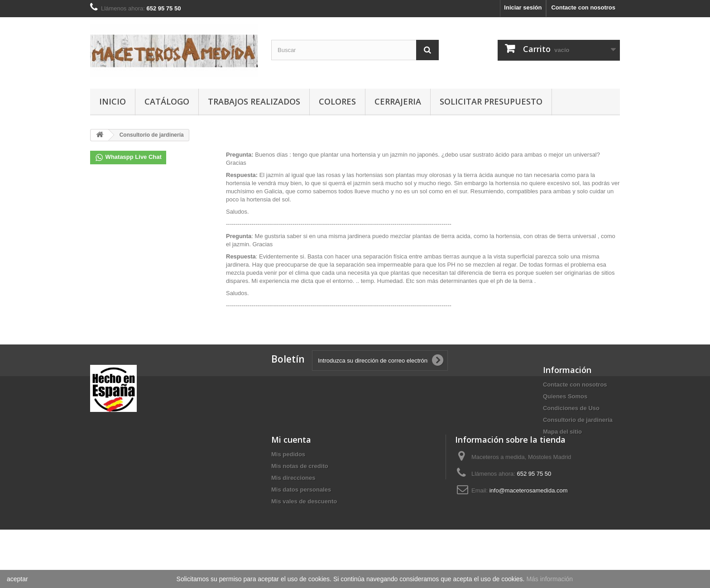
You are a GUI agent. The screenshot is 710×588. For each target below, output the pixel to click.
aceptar (17, 579)
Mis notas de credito (119, 495)
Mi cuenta (110, 469)
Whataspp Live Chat (128, 158)
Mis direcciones (112, 507)
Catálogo (167, 101)
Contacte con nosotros (583, 7)
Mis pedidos (107, 484)
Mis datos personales (120, 519)
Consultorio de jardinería (578, 420)
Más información (549, 579)
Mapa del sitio (562, 432)
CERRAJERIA (398, 101)
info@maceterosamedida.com (348, 520)
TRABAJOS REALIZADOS (254, 101)
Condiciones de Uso (571, 408)
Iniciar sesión (523, 7)
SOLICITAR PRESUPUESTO (491, 101)
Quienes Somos (565, 396)
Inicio (113, 101)
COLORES (337, 101)
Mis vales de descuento (123, 531)
